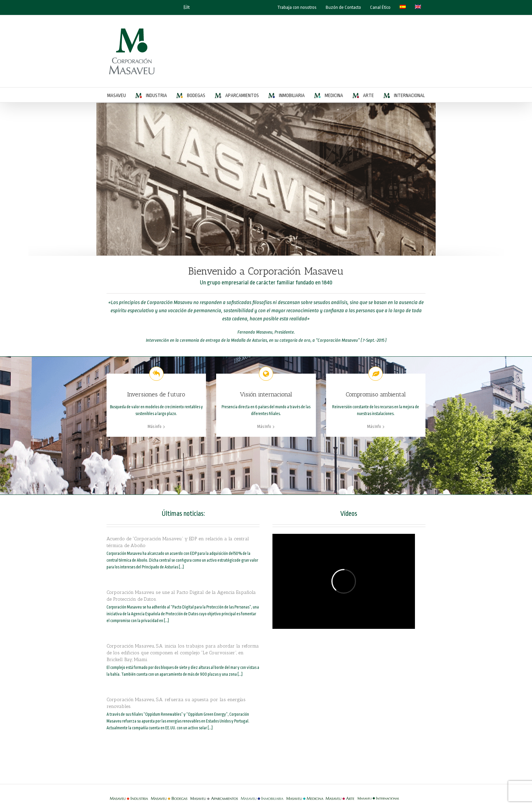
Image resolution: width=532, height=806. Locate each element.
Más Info (264, 427)
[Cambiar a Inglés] (418, 7)
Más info (155, 427)
